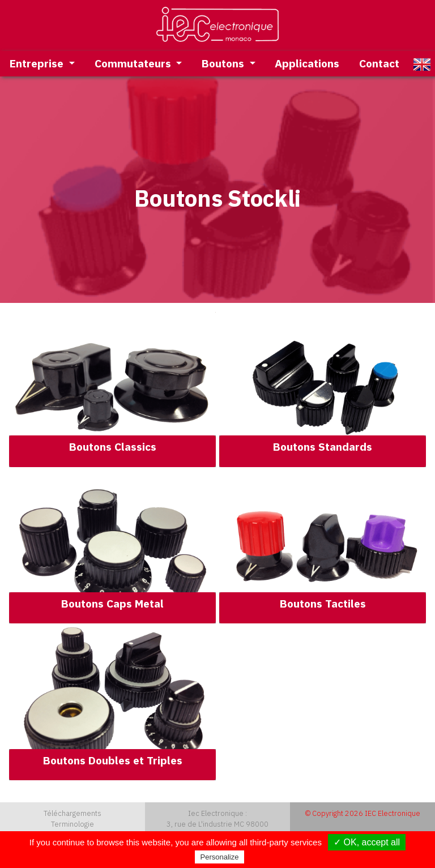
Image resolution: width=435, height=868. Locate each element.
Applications (307, 63)
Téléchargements (72, 813)
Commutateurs (134, 63)
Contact (379, 63)
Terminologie (72, 824)
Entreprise (38, 63)
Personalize (220, 857)
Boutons (224, 63)
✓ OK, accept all (367, 842)
